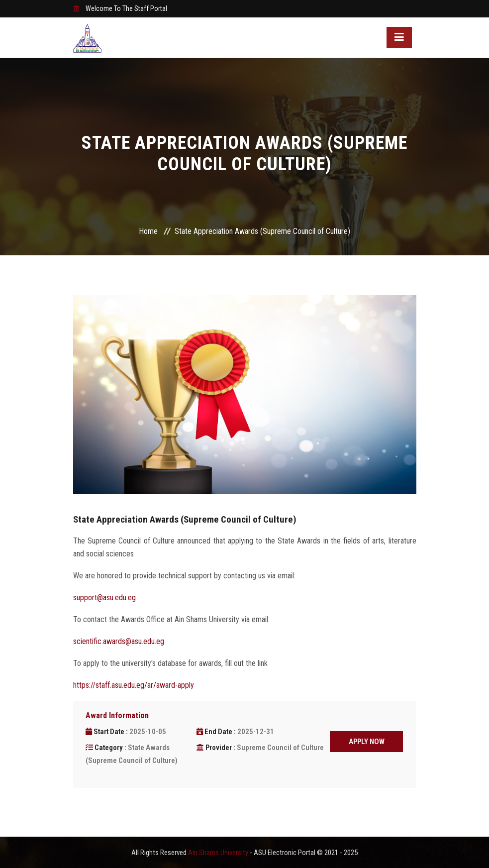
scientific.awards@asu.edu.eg (119, 641)
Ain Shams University (219, 853)
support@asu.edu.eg (104, 597)
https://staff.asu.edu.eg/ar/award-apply (134, 685)
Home (148, 231)
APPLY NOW (367, 742)
